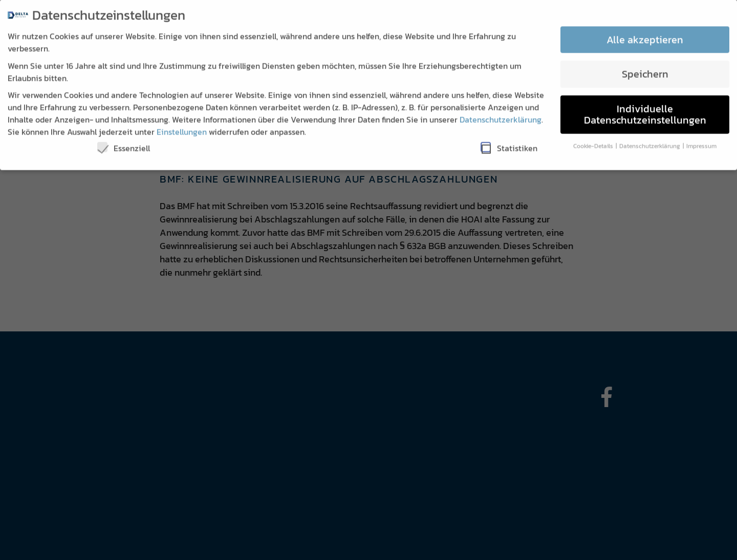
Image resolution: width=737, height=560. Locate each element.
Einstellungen (182, 125)
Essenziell (124, 142)
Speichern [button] (645, 68)
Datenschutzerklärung (501, 113)
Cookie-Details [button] (594, 139)
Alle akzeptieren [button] (645, 33)
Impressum (701, 139)
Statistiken (509, 142)
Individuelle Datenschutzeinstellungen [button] (645, 108)
